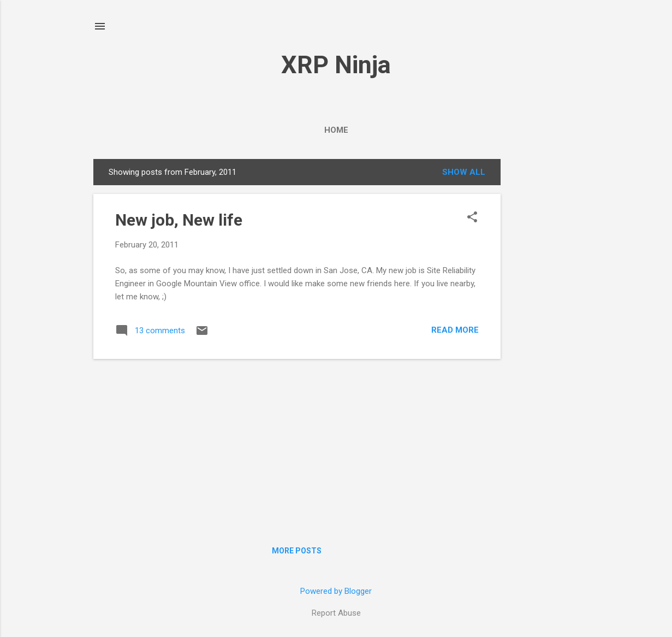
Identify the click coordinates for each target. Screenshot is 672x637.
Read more (455, 330)
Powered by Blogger (336, 591)
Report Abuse (336, 613)
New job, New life (179, 220)
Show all (464, 172)
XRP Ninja (336, 65)
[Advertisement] (544, 332)
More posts (297, 551)
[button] (472, 218)
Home (336, 130)
